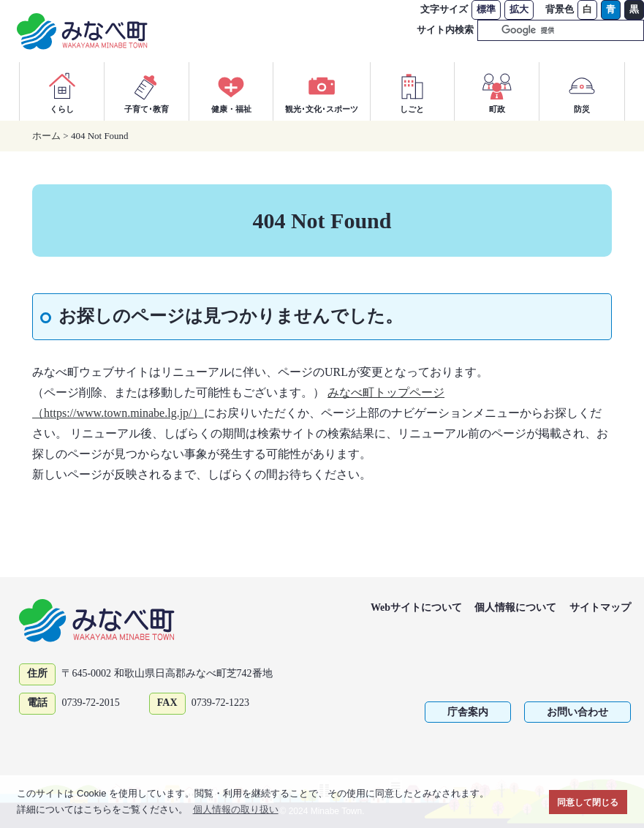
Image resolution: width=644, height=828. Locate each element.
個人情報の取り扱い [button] (236, 809)
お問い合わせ (577, 712)
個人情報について (515, 607)
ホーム (46, 136)
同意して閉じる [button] (588, 802)
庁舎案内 (468, 712)
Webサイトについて (416, 607)
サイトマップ (600, 607)
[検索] (543, 31)
